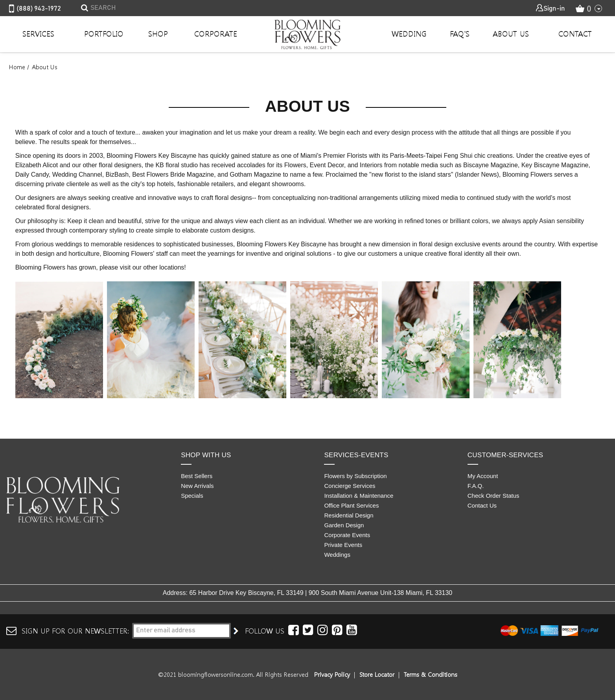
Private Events (343, 545)
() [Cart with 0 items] (589, 9)
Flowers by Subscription (355, 476)
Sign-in (550, 8)
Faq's (460, 33)
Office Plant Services (351, 505)
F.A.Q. (476, 486)
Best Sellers (197, 476)
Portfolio (104, 33)
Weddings (337, 555)
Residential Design (349, 515)
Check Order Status (493, 496)
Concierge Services (350, 486)
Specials (192, 496)
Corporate (216, 33)
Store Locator (377, 674)
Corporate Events (347, 535)
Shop (158, 33)
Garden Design (344, 525)
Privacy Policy (332, 674)
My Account (483, 476)
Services (38, 33)
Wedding (409, 33)
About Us (511, 33)
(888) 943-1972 (35, 9)
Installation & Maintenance (359, 496)
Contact (575, 33)
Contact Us (482, 505)
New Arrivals (197, 486)
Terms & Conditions (431, 674)
